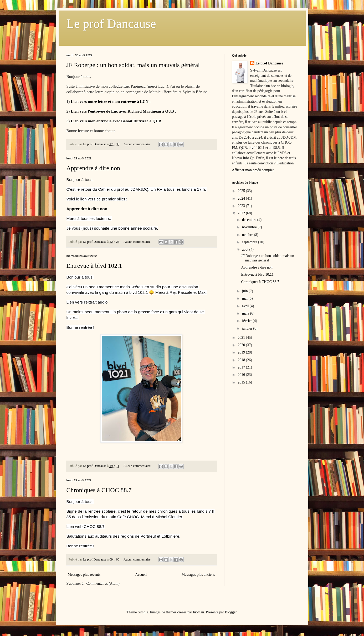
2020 (242, 345)
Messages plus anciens (198, 575)
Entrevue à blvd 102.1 (94, 266)
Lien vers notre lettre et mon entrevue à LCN (110, 101)
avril (246, 306)
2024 (242, 198)
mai (245, 298)
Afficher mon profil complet (253, 170)
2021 (242, 338)
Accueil (141, 575)
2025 (242, 191)
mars (246, 313)
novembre (250, 227)
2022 (242, 213)
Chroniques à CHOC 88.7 (99, 490)
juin (245, 291)
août (246, 249)
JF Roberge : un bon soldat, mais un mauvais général (133, 65)
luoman (198, 612)
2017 (242, 367)
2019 (242, 352)
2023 (242, 206)
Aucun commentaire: (138, 144)
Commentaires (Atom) (103, 584)
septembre (250, 242)
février (247, 321)
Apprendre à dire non (93, 168)
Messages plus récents (84, 575)
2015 (242, 382)
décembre (250, 220)
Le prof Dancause (111, 24)
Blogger (231, 612)
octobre (248, 235)
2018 (242, 360)
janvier (248, 328)
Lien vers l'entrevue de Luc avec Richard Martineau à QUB (122, 111)
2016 (242, 375)
